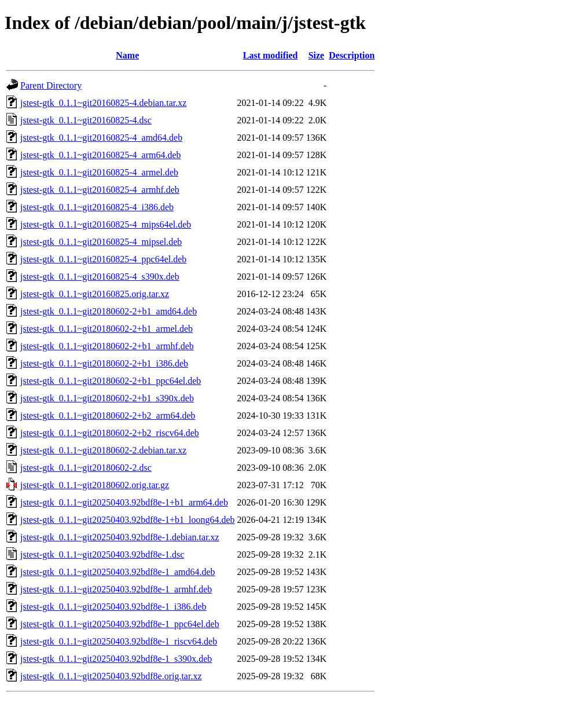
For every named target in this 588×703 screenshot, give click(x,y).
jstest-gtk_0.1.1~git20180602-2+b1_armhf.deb (107, 346)
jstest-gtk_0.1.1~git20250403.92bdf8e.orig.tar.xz (111, 676)
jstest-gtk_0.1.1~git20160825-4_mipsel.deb (101, 242)
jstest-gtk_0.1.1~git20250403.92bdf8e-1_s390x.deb (116, 659)
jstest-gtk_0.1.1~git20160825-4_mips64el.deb (106, 224)
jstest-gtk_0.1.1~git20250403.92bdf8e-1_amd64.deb (118, 572)
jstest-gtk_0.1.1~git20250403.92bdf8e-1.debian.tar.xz (120, 537)
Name (127, 55)
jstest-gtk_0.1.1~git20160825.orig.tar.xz (95, 294)
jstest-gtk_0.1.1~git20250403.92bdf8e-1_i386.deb (113, 607)
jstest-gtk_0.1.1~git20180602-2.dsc (86, 468)
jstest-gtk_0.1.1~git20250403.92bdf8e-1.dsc (102, 554)
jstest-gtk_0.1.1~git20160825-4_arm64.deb (101, 155)
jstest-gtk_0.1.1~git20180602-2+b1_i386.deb (104, 363)
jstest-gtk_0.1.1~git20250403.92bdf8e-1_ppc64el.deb (120, 624)
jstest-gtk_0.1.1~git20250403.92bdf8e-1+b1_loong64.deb (128, 520)
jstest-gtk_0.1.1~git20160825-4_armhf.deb (100, 190)
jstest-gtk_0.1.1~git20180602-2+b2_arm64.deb (108, 415)
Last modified (271, 55)
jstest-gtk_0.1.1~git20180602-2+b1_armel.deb (106, 329)
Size (317, 55)
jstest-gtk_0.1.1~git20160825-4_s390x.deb (100, 277)
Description (352, 55)
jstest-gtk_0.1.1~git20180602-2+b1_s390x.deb (107, 398)
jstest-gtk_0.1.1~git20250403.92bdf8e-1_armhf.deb (116, 589)
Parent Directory (51, 85)
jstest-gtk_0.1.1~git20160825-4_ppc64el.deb (103, 259)
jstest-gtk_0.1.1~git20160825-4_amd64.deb (101, 138)
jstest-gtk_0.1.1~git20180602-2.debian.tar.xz (103, 450)
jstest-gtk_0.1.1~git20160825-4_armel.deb (99, 172)
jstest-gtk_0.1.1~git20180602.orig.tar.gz (95, 485)
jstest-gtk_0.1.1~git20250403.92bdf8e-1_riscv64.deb (119, 641)
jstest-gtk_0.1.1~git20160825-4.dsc (86, 120)
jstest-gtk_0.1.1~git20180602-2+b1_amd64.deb (109, 311)
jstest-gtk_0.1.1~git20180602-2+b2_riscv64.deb (110, 433)
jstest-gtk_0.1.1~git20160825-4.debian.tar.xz (103, 103)
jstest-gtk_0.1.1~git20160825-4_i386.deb (97, 207)
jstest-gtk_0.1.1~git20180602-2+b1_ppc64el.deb (111, 381)
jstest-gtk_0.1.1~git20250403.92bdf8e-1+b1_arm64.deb (124, 502)
